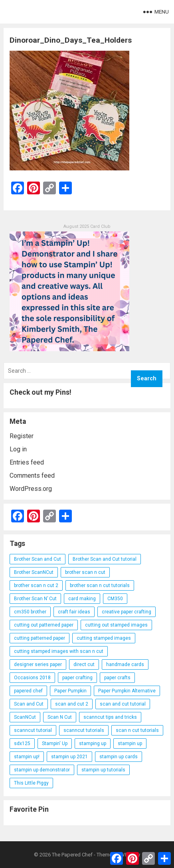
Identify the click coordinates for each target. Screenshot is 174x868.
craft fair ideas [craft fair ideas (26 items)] (74, 612)
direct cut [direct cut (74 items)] (84, 664)
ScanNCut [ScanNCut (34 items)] (25, 717)
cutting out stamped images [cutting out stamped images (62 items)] (116, 625)
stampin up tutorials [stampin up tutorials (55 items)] (103, 770)
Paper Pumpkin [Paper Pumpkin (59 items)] (70, 691)
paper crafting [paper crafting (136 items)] (77, 678)
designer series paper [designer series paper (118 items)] (38, 664)
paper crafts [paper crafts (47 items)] (117, 678)
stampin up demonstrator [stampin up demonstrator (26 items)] (42, 770)
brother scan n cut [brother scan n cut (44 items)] (85, 572)
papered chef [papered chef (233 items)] (28, 691)
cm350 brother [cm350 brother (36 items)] (30, 612)
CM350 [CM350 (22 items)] (115, 599)
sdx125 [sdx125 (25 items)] (22, 743)
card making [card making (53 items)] (82, 599)
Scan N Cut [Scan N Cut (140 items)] (60, 717)
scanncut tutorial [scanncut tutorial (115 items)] (33, 730)
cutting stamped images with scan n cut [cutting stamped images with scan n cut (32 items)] (59, 651)
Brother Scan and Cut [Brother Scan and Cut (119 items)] (38, 559)
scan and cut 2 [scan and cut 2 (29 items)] (72, 704)
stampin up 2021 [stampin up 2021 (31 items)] (69, 757)
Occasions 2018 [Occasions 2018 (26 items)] (32, 678)
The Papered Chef (72, 855)
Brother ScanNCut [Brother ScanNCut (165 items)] (34, 572)
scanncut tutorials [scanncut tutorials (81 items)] (84, 730)
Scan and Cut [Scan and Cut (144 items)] (29, 704)
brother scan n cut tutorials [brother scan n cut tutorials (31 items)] (100, 585)
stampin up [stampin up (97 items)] (130, 743)
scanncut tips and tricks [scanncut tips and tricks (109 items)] (110, 717)
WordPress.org (31, 489)
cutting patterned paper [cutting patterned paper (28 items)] (40, 638)
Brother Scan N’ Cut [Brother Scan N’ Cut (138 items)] (35, 599)
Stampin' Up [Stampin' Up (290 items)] (55, 743)
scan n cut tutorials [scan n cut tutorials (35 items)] (137, 730)
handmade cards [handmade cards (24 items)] (125, 664)
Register (22, 436)
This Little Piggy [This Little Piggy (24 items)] (31, 783)
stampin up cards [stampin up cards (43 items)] (119, 757)
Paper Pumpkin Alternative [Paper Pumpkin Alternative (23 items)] (127, 691)
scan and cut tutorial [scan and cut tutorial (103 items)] (123, 704)
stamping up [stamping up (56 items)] (93, 743)
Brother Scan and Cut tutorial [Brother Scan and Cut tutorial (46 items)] (105, 559)
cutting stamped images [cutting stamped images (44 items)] (104, 638)
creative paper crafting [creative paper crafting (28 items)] (127, 612)
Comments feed (32, 476)
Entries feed (27, 462)
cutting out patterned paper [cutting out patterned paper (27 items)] (44, 625)
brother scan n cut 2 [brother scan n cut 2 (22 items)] (36, 585)
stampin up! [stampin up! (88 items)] (27, 757)
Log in (18, 449)
